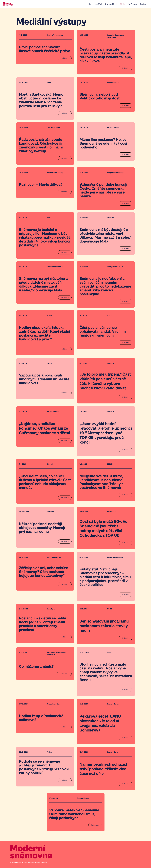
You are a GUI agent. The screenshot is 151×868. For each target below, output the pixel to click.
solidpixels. (44, 863)
